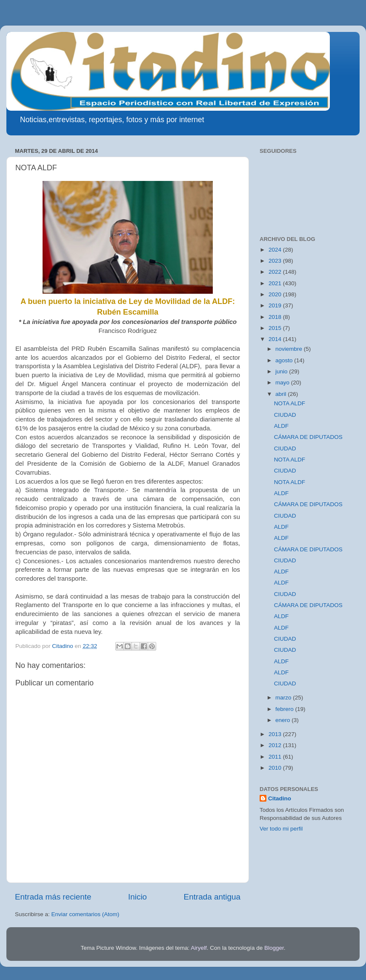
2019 (276, 305)
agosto (285, 360)
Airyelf (199, 948)
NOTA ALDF (290, 403)
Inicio (137, 897)
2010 (276, 768)
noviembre (290, 349)
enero (283, 720)
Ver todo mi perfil (281, 829)
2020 (276, 294)
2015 (276, 328)
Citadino (280, 798)
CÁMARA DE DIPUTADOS (308, 437)
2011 (276, 757)
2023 (276, 261)
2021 (276, 283)
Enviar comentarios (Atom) (86, 914)
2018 (276, 317)
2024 (276, 250)
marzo (284, 698)
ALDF (282, 426)
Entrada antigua (212, 897)
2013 (276, 734)
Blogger (274, 948)
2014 (276, 339)
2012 (276, 745)
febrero (285, 709)
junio (282, 371)
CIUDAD (285, 415)
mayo (283, 383)
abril (282, 394)
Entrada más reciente (53, 897)
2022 (276, 272)
